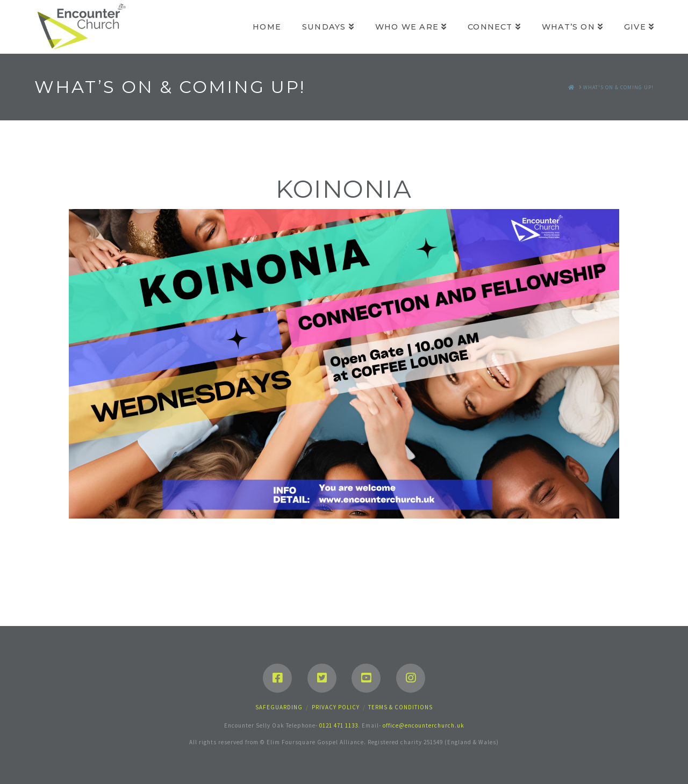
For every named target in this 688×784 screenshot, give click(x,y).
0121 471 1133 (339, 725)
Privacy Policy (336, 707)
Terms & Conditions (400, 707)
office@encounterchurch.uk (424, 725)
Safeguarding (279, 707)
